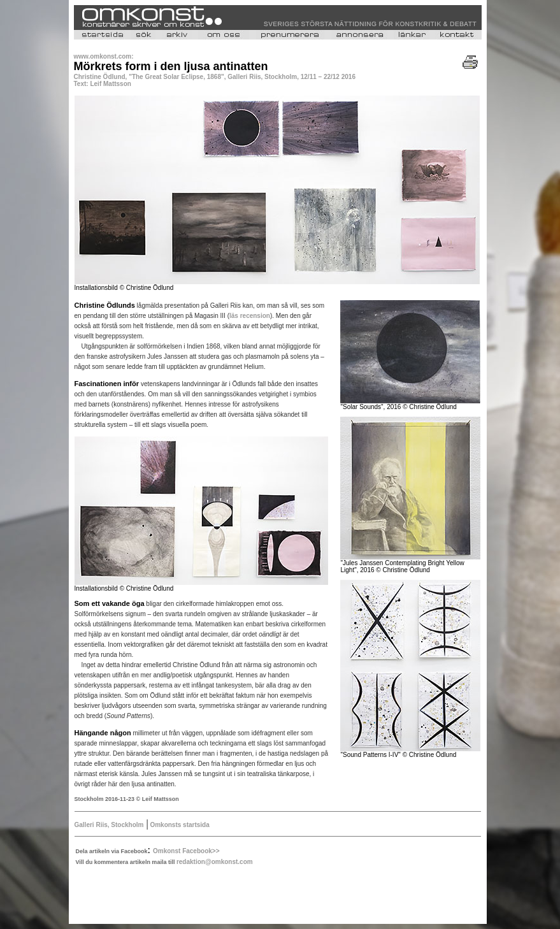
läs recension (250, 316)
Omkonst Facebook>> (186, 851)
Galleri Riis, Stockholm (109, 825)
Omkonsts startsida (179, 825)
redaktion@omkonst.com (215, 862)
